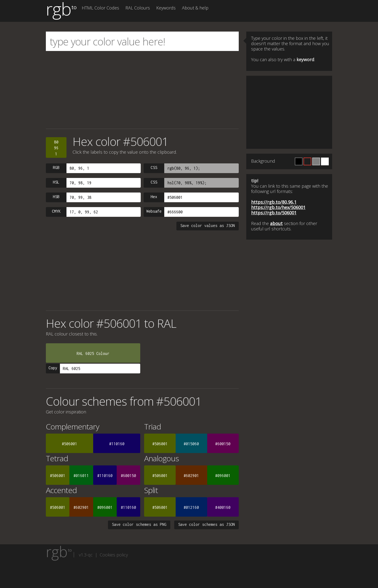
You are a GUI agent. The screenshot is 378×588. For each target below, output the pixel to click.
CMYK (56, 211)
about (276, 223)
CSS (154, 168)
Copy (53, 368)
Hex (154, 197)
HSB (56, 197)
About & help (195, 8)
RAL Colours (138, 8)
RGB (56, 168)
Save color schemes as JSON (206, 524)
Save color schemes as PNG (139, 524)
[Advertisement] (142, 90)
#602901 (191, 476)
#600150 (223, 444)
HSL (56, 182)
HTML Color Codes (100, 8)
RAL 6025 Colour (93, 353)
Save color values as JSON (208, 226)
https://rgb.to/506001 (274, 213)
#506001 (70, 444)
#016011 (81, 476)
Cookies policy (114, 555)
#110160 (117, 444)
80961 (56, 148)
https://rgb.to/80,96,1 (274, 202)
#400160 (223, 507)
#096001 (223, 476)
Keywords (166, 8)
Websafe (154, 211)
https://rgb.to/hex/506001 (278, 207)
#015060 (191, 444)
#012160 (191, 507)
